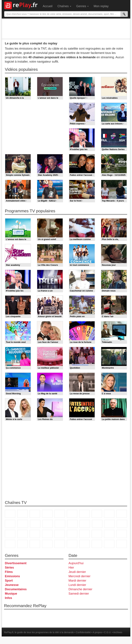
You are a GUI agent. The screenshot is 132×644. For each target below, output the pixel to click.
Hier (71, 568)
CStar (23, 524)
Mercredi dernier (79, 576)
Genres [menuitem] (82, 6)
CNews (10, 534)
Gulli (109, 534)
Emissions (12, 576)
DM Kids (35, 544)
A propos (97, 632)
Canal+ (47, 514)
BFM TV (22, 534)
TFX (122, 514)
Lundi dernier (77, 585)
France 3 (35, 514)
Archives (118, 632)
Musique (11, 594)
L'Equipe (97, 534)
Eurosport (84, 534)
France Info (122, 524)
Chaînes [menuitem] (64, 6)
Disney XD (22, 544)
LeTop (109, 544)
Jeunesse (12, 585)
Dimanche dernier (80, 589)
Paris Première (110, 524)
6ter (48, 524)
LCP (97, 544)
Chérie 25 (85, 524)
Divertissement (16, 563)
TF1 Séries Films (35, 524)
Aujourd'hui (76, 563)
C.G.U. (108, 632)
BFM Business (35, 534)
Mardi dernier (77, 581)
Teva (97, 524)
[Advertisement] (66, 29)
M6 (72, 514)
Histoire (72, 544)
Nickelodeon (47, 544)
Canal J (122, 534)
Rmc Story (72, 524)
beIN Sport (72, 534)
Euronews (47, 534)
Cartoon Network (10, 544)
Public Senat (122, 544)
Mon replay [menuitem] (101, 6)
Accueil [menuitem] (48, 6)
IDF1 (84, 544)
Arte (84, 514)
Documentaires (16, 589)
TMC (109, 514)
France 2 (22, 514)
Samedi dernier (79, 594)
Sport (9, 581)
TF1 (10, 514)
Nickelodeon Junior (60, 544)
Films (9, 572)
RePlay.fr (9, 632)
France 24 (60, 534)
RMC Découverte (60, 524)
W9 (97, 514)
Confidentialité (83, 632)
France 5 (60, 514)
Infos (8, 598)
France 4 (10, 524)
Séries (9, 568)
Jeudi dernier (77, 572)
